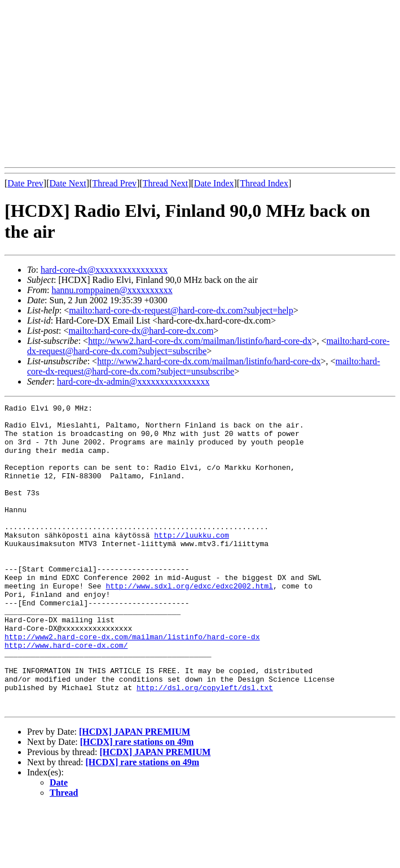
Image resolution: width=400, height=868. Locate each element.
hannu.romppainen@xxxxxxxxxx (112, 290)
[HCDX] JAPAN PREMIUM (135, 793)
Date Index (214, 183)
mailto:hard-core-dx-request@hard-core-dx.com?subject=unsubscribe (204, 366)
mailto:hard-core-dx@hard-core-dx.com (141, 331)
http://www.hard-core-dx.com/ (66, 694)
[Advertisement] (202, 84)
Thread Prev (114, 183)
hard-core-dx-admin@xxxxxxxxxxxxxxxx (133, 381)
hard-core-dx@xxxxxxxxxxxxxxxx (104, 270)
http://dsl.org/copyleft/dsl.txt (205, 745)
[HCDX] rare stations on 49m (137, 803)
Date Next (68, 183)
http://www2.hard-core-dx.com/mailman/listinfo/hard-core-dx (200, 341)
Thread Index (264, 183)
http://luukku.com (192, 562)
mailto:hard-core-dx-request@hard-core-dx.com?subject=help (181, 310)
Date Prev (25, 183)
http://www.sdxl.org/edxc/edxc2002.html (189, 623)
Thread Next (165, 183)
